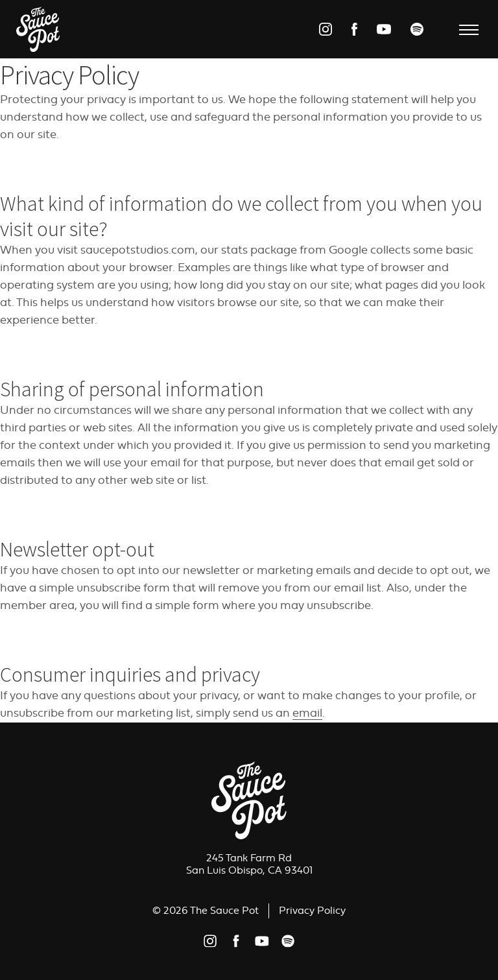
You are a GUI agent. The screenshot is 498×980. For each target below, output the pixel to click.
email (307, 713)
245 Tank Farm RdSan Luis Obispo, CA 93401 (249, 864)
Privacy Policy (312, 911)
